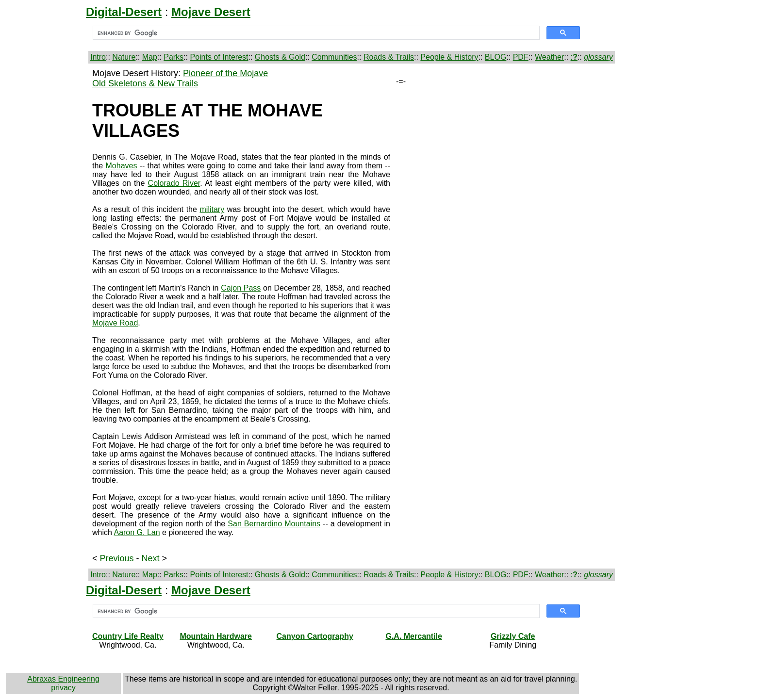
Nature (124, 57)
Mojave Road (115, 323)
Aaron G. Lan (137, 532)
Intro (98, 57)
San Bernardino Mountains (274, 524)
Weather (549, 57)
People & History (449, 57)
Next (151, 558)
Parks (174, 57)
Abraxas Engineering (63, 679)
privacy (63, 688)
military (212, 209)
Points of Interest (219, 57)
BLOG (496, 57)
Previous (117, 558)
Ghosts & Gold (280, 57)
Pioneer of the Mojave (225, 73)
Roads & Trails (389, 57)
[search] (315, 33)
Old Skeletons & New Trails (145, 83)
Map (150, 57)
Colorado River (174, 183)
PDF (521, 57)
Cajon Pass (241, 288)
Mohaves (122, 166)
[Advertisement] (47, 214)
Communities (334, 57)
